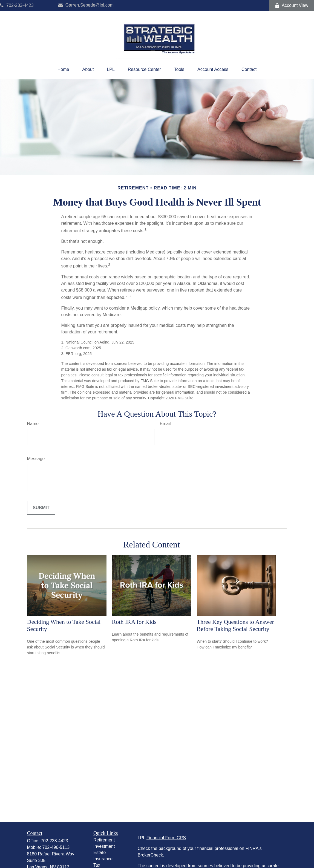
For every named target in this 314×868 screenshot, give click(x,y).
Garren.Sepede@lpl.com (86, 5)
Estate (100, 853)
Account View (292, 5)
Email (165, 424)
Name (33, 424)
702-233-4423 (17, 5)
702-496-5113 (56, 847)
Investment (104, 846)
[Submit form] (41, 508)
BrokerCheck (150, 855)
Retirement (104, 840)
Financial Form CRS (166, 838)
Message (36, 459)
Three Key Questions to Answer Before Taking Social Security (235, 625)
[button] (63, 70)
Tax (97, 865)
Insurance (103, 859)
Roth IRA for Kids (134, 622)
